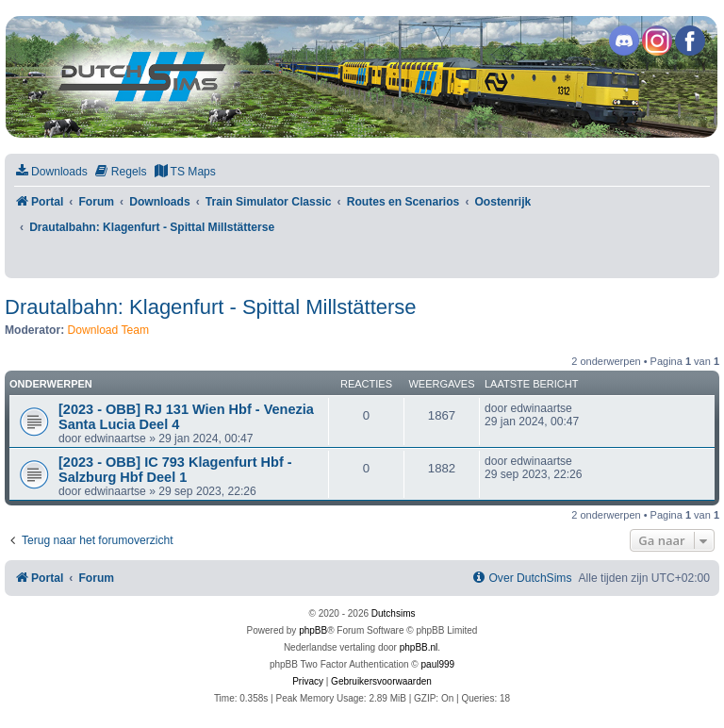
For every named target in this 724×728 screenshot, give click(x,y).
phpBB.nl (419, 647)
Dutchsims (394, 613)
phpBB (313, 630)
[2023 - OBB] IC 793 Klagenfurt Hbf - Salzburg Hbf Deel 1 (175, 470)
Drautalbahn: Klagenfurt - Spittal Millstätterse (211, 307)
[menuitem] (51, 172)
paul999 (438, 664)
